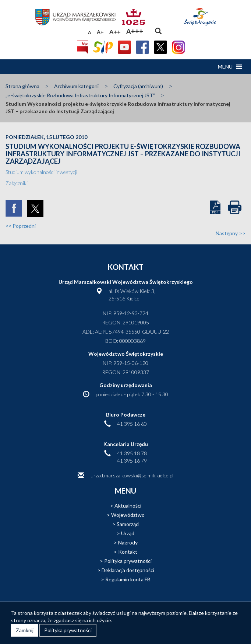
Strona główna (22, 86)
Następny (231, 233)
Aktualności (128, 506)
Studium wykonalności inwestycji (41, 172)
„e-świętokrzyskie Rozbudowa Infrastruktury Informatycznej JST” (80, 95)
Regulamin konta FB (128, 579)
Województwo (128, 515)
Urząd (128, 533)
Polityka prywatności (128, 561)
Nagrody (128, 542)
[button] (225, 67)
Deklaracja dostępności (128, 570)
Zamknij (25, 630)
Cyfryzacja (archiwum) (138, 86)
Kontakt (128, 552)
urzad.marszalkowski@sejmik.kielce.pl (132, 475)
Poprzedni (21, 226)
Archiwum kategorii (76, 86)
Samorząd (128, 524)
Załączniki (17, 183)
